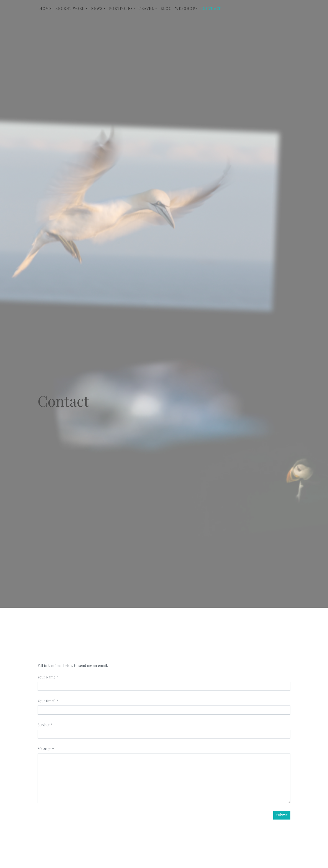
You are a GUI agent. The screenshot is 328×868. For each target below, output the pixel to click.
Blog (166, 8)
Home (46, 8)
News (97, 8)
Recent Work (70, 8)
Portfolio (121, 8)
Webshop (185, 8)
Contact (211, 8)
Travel (146, 8)
